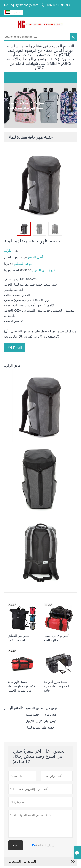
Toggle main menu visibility (70, 76)
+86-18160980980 (59, 5)
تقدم (16, 845)
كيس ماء (39, 103)
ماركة (8, 251)
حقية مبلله (32, 714)
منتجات (24, 103)
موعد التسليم (23, 264)
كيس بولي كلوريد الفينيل (41, 721)
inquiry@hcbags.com (24, 5)
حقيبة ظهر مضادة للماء (40, 727)
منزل (11, 103)
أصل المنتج (35, 257)
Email (15, 347)
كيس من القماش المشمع (42, 708)
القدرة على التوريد (44, 270)
